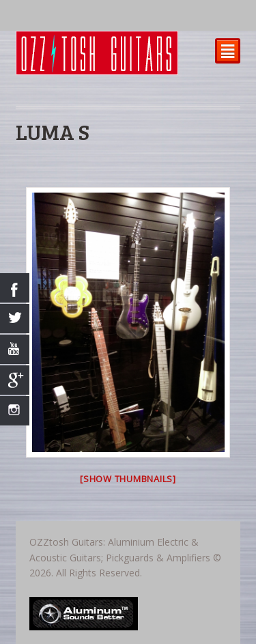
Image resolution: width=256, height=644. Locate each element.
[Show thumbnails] (128, 479)
